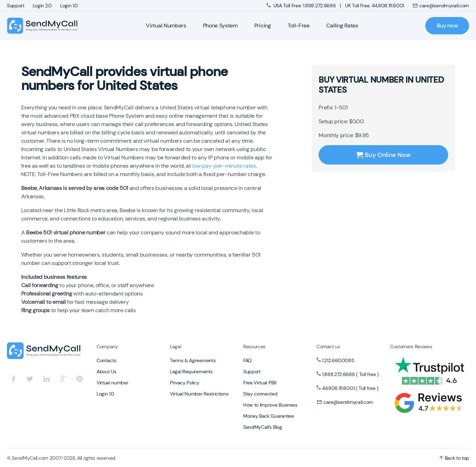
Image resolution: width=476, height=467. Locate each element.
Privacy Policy (185, 383)
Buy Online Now (383, 155)
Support (16, 6)
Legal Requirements (191, 372)
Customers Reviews (411, 347)
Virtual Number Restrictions (199, 394)
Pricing (263, 26)
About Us (106, 372)
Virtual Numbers (166, 26)
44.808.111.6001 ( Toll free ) (350, 388)
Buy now (447, 26)
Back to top (454, 458)
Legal (175, 347)
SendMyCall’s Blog (263, 427)
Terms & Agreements (193, 360)
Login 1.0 (69, 6)
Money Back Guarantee (269, 416)
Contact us (328, 347)
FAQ (247, 360)
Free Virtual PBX (260, 383)
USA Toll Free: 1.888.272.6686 (302, 6)
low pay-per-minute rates (224, 166)
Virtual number (113, 383)
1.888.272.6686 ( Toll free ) (350, 374)
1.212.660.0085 (338, 360)
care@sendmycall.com (441, 6)
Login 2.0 (42, 6)
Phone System (220, 26)
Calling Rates (342, 26)
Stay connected (260, 394)
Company (107, 347)
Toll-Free (299, 26)
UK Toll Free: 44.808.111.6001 (375, 6)
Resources (254, 347)
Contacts (106, 360)
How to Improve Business (270, 405)
